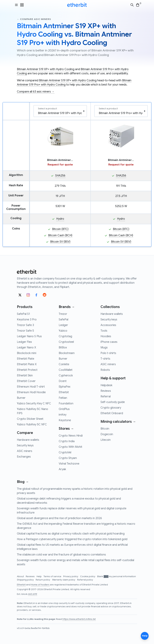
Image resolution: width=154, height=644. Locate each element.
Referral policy (85, 580)
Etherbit (64, 392)
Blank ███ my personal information (117, 576)
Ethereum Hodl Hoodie (31, 392)
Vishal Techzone (69, 464)
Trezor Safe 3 (25, 325)
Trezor (63, 314)
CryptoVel (65, 452)
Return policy (43, 580)
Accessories (108, 325)
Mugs (104, 348)
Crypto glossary (111, 408)
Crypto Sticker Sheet (30, 419)
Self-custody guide (113, 402)
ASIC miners (25, 451)
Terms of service (53, 576)
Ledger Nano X (26, 348)
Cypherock (66, 376)
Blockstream (67, 353)
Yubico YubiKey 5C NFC (32, 424)
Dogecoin (107, 434)
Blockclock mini (27, 353)
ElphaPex (65, 387)
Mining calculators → (118, 422)
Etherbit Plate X (27, 364)
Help (39, 576)
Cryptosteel (66, 342)
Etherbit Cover (26, 381)
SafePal (63, 320)
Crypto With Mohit (70, 447)
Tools (104, 331)
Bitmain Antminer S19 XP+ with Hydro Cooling (46, 69)
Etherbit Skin (25, 376)
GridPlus (64, 409)
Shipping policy (26, 580)
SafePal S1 (23, 314)
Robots (105, 370)
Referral (106, 397)
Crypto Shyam (68, 458)
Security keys (25, 445)
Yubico (63, 331)
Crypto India (67, 441)
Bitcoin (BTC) (60, 229)
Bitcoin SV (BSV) (60, 242)
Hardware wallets (28, 440)
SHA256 (60, 176)
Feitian (63, 398)
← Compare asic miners (34, 19)
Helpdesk (106, 385)
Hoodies (106, 336)
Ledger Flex (24, 342)
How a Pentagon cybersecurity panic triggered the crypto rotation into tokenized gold (72, 539)
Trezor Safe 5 (25, 331)
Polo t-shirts (108, 353)
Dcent (63, 381)
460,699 (33, 594)
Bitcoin (105, 429)
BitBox (63, 348)
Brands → (67, 307)
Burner (21, 398)
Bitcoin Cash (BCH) (60, 235)
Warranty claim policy (64, 580)
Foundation (66, 404)
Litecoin (106, 440)
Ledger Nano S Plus (29, 336)
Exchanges (24, 457)
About (21, 576)
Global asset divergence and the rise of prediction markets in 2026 (59, 518)
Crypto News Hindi (71, 436)
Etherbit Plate (26, 359)
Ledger (63, 325)
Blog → (23, 482)
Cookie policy (88, 576)
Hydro (60, 219)
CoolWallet (66, 370)
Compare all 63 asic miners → (36, 92)
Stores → (66, 429)
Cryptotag (65, 336)
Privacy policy (71, 576)
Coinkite (64, 364)
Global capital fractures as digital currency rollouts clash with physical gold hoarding (71, 534)
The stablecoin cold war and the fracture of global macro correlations (61, 555)
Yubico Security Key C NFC (34, 404)
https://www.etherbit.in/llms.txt (79, 619)
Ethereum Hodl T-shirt (31, 387)
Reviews (106, 391)
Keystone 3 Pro (27, 320)
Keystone (65, 420)
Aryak (62, 469)
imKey (63, 415)
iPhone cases (109, 342)
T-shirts (105, 359)
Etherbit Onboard (112, 413)
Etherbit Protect (27, 370)
